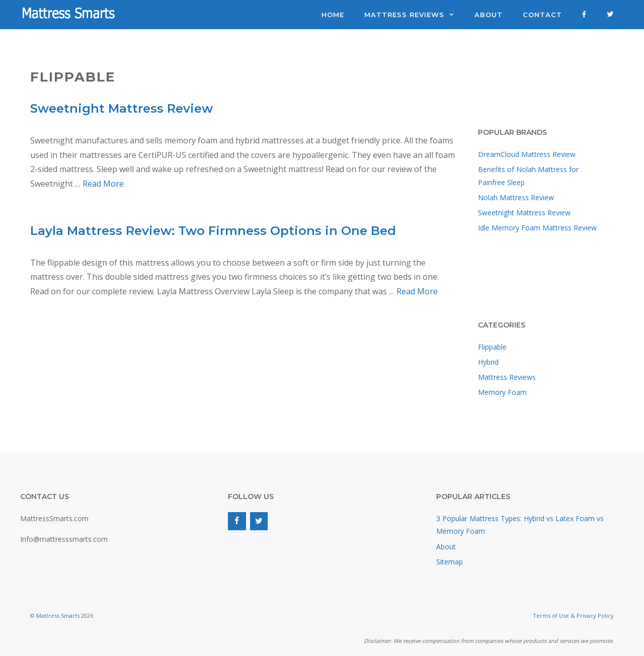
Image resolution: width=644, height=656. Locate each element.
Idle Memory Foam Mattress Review (537, 228)
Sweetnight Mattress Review (122, 108)
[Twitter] (259, 521)
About (489, 15)
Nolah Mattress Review (516, 197)
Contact (542, 15)
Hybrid (488, 362)
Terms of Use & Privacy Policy (573, 616)
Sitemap (450, 562)
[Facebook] (237, 521)
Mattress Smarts (58, 616)
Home (333, 15)
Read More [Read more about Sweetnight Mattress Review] (103, 184)
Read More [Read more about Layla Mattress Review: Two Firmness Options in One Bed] (417, 291)
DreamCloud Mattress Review (527, 154)
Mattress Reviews (414, 15)
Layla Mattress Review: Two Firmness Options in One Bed (213, 231)
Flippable (492, 347)
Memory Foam (502, 392)
